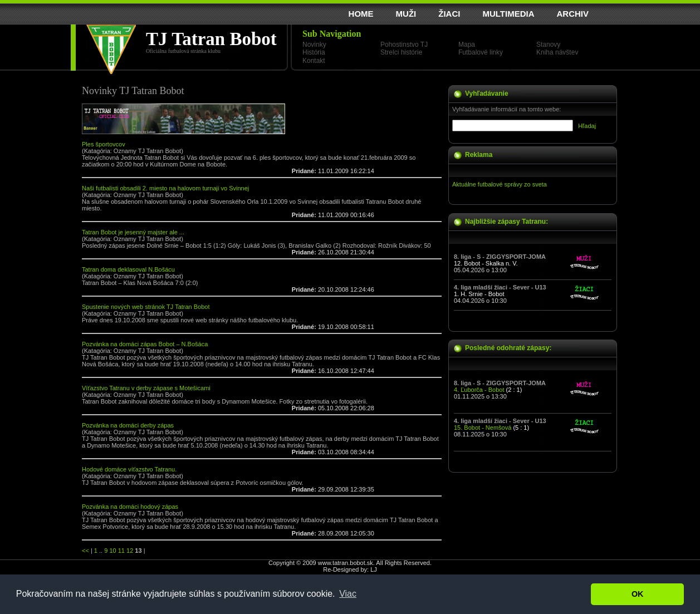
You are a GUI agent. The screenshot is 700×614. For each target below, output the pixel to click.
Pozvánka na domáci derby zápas (128, 425)
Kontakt (314, 61)
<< (85, 551)
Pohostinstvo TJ (404, 45)
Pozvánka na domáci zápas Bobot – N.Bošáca (145, 344)
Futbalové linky (481, 52)
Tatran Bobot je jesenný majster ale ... (133, 232)
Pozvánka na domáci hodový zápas (130, 507)
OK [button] (638, 594)
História (314, 52)
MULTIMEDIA (508, 14)
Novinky (314, 45)
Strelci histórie (401, 52)
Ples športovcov (104, 144)
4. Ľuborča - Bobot (479, 390)
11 (121, 551)
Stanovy (548, 45)
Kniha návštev (557, 52)
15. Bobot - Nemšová (483, 428)
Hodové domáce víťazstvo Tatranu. (129, 469)
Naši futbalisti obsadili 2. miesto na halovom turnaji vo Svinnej (165, 188)
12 (130, 551)
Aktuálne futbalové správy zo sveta (500, 184)
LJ (374, 569)
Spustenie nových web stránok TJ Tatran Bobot (146, 307)
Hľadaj (587, 126)
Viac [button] (348, 594)
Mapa (467, 45)
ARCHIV (572, 14)
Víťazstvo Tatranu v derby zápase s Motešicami (146, 388)
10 (112, 551)
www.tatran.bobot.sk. (346, 563)
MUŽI (406, 14)
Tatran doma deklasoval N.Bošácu (128, 269)
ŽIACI (449, 14)
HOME (361, 14)
